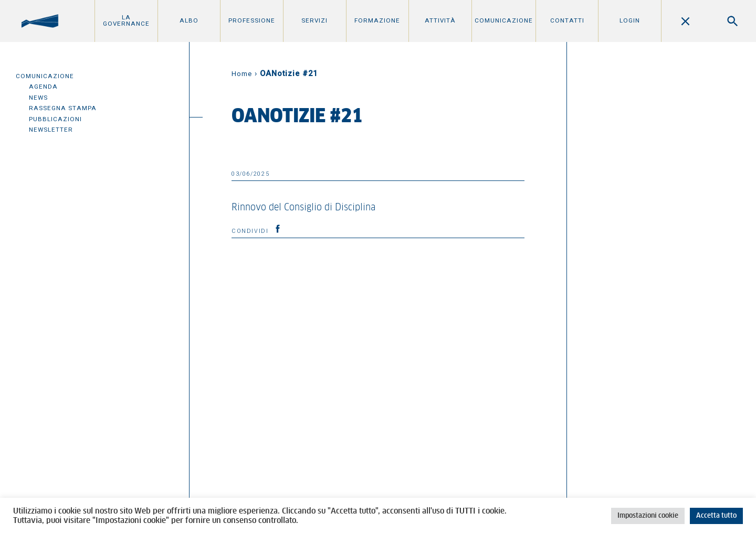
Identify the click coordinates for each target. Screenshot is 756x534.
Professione (252, 20)
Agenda (43, 87)
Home (242, 74)
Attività (440, 20)
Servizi (314, 20)
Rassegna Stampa (63, 108)
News (38, 98)
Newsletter (51, 130)
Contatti (567, 20)
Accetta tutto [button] (716, 516)
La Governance (126, 20)
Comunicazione (504, 20)
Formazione (377, 20)
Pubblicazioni (55, 119)
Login (630, 20)
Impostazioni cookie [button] (648, 516)
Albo (189, 20)
